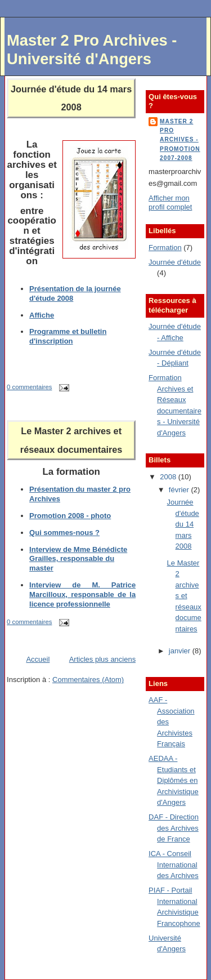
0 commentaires (29, 387)
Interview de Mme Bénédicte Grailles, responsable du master (78, 559)
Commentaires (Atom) (88, 680)
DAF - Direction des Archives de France (174, 828)
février (180, 490)
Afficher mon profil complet (170, 203)
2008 (169, 477)
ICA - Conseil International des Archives (174, 865)
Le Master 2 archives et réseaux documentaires (184, 596)
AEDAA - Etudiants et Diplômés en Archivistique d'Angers (174, 780)
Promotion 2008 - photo (70, 516)
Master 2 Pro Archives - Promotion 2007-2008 (180, 140)
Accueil (38, 659)
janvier (181, 651)
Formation (165, 248)
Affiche (42, 315)
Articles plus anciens (103, 659)
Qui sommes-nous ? (64, 533)
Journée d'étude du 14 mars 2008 (183, 524)
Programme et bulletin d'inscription (68, 336)
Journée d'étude (175, 262)
